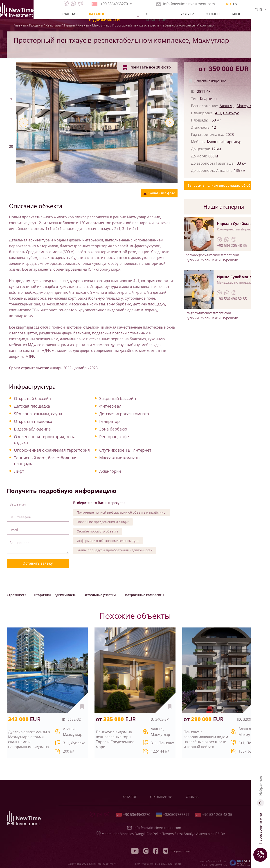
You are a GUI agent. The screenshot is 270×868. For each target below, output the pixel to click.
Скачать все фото (159, 193)
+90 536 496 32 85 (232, 299)
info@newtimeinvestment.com (186, 4)
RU (228, 4)
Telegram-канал (177, 851)
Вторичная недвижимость (55, 595)
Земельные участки (100, 595)
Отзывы (213, 14)
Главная (70, 14)
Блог (236, 14)
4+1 (218, 113)
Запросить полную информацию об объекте (224, 185)
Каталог (129, 797)
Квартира (208, 99)
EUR (258, 10)
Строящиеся (17, 595)
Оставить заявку (38, 563)
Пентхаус (231, 113)
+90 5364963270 (133, 815)
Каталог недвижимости (104, 17)
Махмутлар (246, 106)
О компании (156, 17)
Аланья (226, 106)
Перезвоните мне (260, 837)
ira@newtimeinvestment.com (208, 313)
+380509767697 (173, 815)
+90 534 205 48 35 (232, 245)
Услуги (187, 14)
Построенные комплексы (144, 595)
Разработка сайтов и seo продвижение (214, 863)
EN (235, 4)
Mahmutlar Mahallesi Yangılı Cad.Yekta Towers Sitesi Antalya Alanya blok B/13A (161, 834)
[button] (24, 123)
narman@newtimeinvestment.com (212, 255)
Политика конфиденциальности (158, 864)
